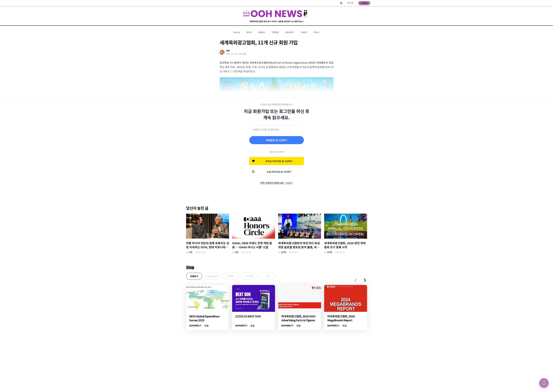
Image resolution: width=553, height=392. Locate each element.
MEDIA (262, 32)
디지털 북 (256, 277)
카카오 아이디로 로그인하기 (279, 161)
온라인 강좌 (215, 277)
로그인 (351, 3)
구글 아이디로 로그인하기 (279, 172)
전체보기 (195, 277)
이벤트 (236, 277)
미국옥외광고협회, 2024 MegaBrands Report (341, 319)
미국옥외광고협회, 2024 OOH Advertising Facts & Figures (298, 319)
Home (237, 32)
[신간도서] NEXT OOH (248, 317)
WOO (249, 32)
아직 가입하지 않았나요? (276, 183)
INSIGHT (290, 32)
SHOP (304, 32)
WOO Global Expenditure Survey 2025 (204, 319)
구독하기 (364, 3)
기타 (276, 277)
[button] (365, 281)
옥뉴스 (317, 32)
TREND (275, 32)
